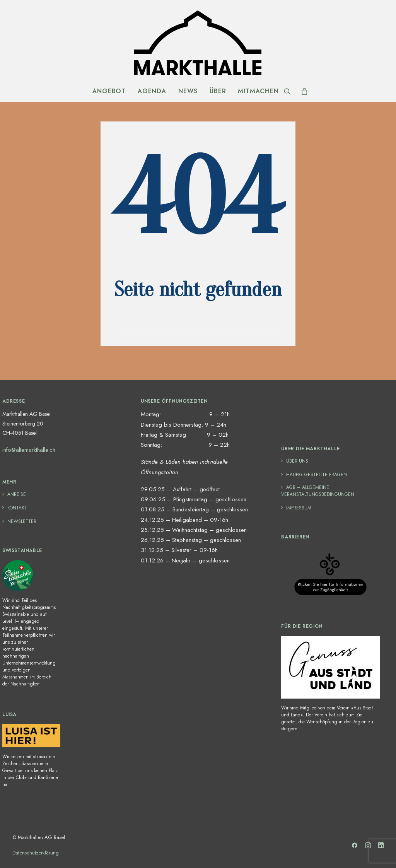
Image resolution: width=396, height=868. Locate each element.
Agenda (152, 91)
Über (218, 91)
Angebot (109, 91)
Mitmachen (258, 91)
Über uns (297, 461)
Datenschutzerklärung (36, 853)
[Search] (290, 91)
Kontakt (17, 508)
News (188, 91)
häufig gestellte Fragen (317, 475)
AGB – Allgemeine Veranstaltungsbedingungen (318, 491)
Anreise (17, 494)
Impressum (299, 508)
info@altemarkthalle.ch (29, 450)
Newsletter (22, 521)
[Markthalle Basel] (198, 43)
